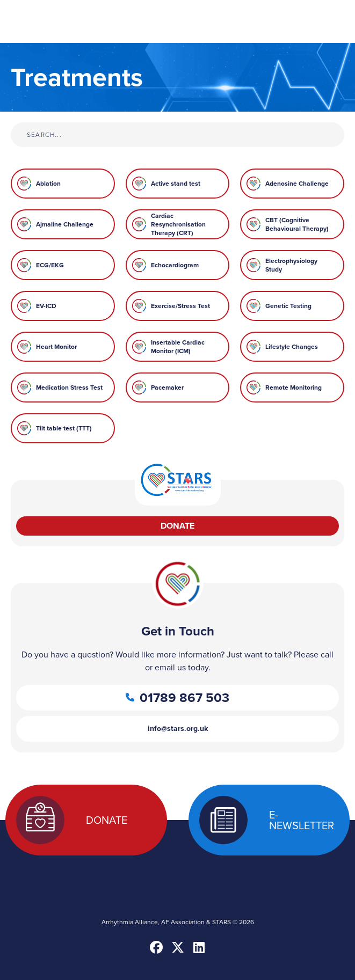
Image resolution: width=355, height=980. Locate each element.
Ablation (48, 184)
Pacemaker (167, 387)
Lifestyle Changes (292, 347)
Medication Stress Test (69, 387)
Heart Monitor (56, 347)
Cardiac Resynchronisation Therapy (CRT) (178, 224)
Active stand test (176, 184)
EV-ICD (46, 306)
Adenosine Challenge (297, 184)
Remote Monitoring (294, 387)
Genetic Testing (288, 306)
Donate (177, 526)
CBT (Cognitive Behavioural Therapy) (297, 224)
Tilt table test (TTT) (64, 428)
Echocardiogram (175, 265)
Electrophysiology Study (291, 265)
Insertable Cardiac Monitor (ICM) (178, 347)
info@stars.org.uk (178, 729)
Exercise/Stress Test (180, 306)
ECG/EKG (50, 265)
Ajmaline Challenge (65, 224)
